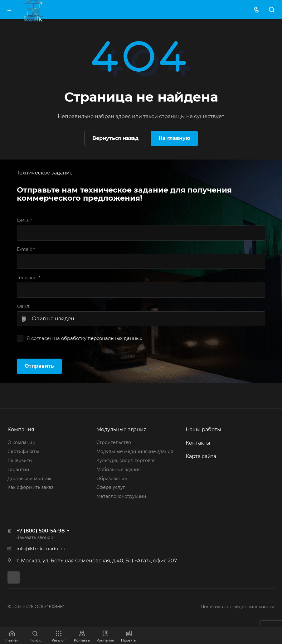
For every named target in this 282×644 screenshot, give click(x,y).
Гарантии (18, 470)
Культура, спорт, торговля (126, 460)
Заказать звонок (35, 537)
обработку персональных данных (102, 338)
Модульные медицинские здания (135, 451)
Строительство (114, 442)
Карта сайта (201, 456)
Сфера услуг (111, 487)
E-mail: (26, 249)
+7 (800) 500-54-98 (41, 531)
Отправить (39, 366)
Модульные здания (122, 429)
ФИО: (24, 221)
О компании (22, 442)
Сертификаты (23, 451)
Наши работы (203, 429)
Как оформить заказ (30, 487)
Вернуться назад (115, 138)
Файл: (24, 306)
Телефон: (29, 278)
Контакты (198, 443)
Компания (21, 429)
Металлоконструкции (121, 496)
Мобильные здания (119, 470)
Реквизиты (20, 460)
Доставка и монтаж (29, 479)
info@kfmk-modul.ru (41, 549)
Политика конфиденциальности (238, 607)
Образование (112, 479)
